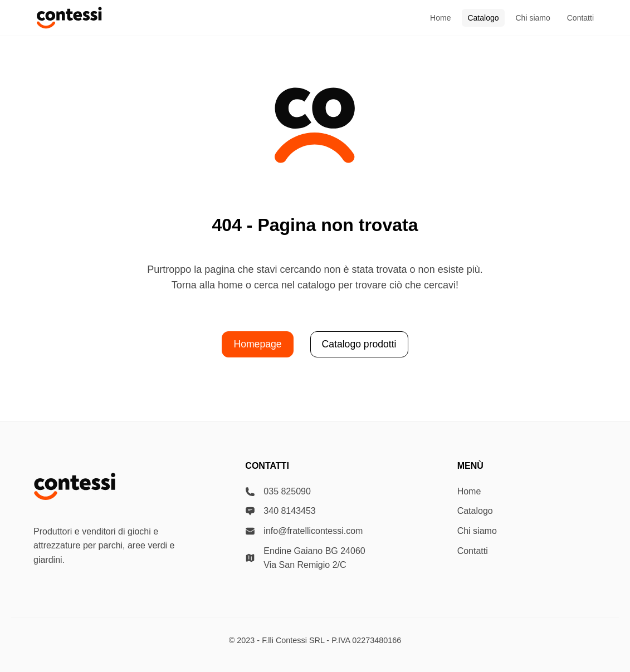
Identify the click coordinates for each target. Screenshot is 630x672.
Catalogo (483, 18)
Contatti (580, 18)
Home (440, 18)
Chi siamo (533, 18)
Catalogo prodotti (359, 344)
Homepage (257, 344)
